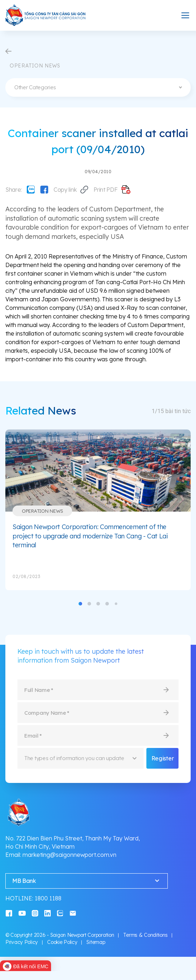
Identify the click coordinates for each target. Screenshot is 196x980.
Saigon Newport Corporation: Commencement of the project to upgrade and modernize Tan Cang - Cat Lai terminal (90, 536)
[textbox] (98, 87)
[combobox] (98, 87)
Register (162, 758)
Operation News (42, 511)
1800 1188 (48, 898)
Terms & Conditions (145, 935)
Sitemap (96, 942)
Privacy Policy (22, 942)
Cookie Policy (62, 942)
